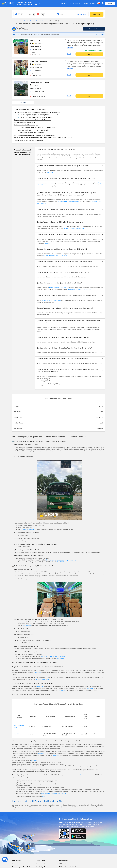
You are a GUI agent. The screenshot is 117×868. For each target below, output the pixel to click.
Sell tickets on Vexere (75, 3)
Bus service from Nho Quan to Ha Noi (25, 122)
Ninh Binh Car (76, 202)
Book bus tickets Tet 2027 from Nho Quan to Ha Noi (29, 140)
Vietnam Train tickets (42, 864)
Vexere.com (50, 172)
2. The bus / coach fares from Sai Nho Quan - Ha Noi (33, 130)
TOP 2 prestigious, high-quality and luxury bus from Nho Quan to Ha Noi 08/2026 (37, 112)
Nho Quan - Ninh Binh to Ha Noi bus (73, 229)
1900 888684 (60, 562)
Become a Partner (89, 3)
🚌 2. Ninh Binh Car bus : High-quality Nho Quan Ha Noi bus (35, 117)
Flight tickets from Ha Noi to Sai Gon (70, 867)
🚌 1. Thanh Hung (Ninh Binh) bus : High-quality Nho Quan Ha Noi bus (38, 115)
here (44, 797)
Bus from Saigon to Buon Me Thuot (22, 867)
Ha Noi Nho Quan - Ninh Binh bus (59, 288)
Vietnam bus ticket (17, 21)
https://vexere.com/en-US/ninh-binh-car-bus (53, 656)
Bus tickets (16, 861)
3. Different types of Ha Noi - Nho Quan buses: (31, 133)
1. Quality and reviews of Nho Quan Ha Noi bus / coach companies (37, 128)
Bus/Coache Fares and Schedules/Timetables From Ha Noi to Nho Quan (35, 135)
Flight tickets (64, 861)
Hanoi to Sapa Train (41, 867)
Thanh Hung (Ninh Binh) (29, 529)
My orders (64, 3)
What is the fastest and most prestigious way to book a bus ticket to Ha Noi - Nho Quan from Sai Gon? (43, 138)
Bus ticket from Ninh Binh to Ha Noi (33, 21)
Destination (43, 13)
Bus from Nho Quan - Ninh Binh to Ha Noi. (55, 256)
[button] (70, 149)
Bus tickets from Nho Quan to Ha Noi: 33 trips (31, 109)
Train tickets (40, 861)
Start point (21, 13)
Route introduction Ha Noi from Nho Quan (26, 125)
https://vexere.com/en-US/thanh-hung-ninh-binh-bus (61, 560)
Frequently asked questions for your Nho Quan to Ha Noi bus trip (32, 120)
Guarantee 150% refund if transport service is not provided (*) (28, 3)
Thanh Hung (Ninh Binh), (64, 202)
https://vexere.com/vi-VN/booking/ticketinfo (54, 793)
